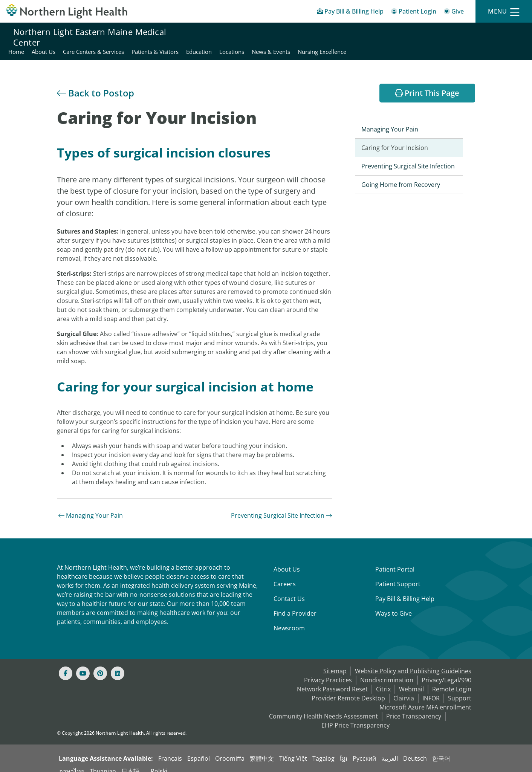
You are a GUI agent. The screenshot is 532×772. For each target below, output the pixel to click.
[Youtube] (83, 664)
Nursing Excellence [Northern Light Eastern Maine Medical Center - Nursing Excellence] (494, 37)
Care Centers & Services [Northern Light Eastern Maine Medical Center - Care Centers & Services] (266, 37)
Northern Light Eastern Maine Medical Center (90, 37)
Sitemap (335, 662)
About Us (287, 560)
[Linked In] (118, 664)
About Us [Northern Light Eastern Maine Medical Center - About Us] (216, 37)
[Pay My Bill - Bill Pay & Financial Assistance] (350, 13)
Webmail (411, 680)
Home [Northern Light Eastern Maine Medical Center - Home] (188, 37)
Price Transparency (414, 707)
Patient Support (398, 575)
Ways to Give (394, 604)
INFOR (431, 689)
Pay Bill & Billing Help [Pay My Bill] (405, 590)
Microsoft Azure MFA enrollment (425, 698)
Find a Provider (295, 604)
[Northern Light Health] (66, 11)
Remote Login (452, 680)
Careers (285, 575)
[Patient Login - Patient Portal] (414, 13)
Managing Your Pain (91, 506)
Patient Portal (395, 560)
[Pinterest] (100, 664)
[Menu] (504, 11)
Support (460, 689)
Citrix (383, 680)
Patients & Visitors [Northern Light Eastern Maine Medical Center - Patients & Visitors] (327, 37)
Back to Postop (96, 84)
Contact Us (289, 590)
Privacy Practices (328, 671)
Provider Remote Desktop (348, 689)
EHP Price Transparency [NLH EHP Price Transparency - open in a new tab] (355, 716)
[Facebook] (66, 664)
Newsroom (289, 619)
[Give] (454, 13)
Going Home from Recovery (401, 176)
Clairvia (404, 689)
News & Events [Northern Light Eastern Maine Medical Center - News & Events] (443, 37)
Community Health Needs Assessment (323, 707)
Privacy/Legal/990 (446, 671)
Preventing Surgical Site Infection (281, 506)
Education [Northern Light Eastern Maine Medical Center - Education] (371, 37)
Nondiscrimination (387, 671)
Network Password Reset (332, 680)
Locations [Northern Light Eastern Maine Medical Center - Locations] (404, 37)
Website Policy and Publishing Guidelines (413, 662)
